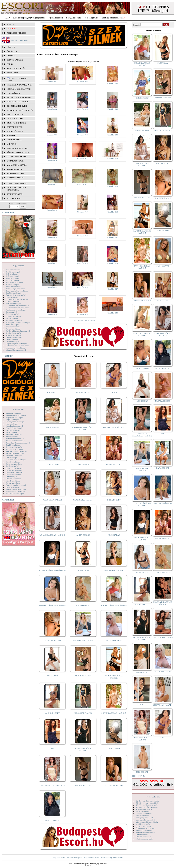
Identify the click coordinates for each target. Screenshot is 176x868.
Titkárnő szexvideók (144, 837)
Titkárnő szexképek (13, 479)
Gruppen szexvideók (144, 813)
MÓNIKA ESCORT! (83, 676)
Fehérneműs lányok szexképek (17, 306)
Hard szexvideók (142, 816)
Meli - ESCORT (163, 266)
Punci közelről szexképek (15, 441)
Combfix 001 (52, 82)
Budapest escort (16, 178)
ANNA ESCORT (142, 572)
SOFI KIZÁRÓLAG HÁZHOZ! (114, 713)
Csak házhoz (13, 93)
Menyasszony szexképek (15, 348)
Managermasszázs (17, 165)
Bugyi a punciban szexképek (17, 291)
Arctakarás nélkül (17, 148)
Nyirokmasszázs (15, 173)
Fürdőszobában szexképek (16, 310)
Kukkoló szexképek (13, 335)
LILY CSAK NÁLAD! (52, 641)
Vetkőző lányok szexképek (16, 489)
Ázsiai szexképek (12, 278)
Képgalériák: (18, 266)
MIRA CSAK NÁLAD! (83, 713)
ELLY (142, 704)
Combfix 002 (82, 82)
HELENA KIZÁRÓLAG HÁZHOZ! (163, 603)
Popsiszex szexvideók (144, 830)
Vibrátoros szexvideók (144, 839)
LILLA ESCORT (114, 500)
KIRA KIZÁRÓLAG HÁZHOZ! (114, 605)
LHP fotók (12, 144)
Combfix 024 (113, 263)
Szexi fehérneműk (16, 123)
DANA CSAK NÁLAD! (114, 570)
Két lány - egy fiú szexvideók (147, 807)
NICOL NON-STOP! (114, 641)
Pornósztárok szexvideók (145, 832)
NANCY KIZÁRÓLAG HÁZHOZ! (142, 334)
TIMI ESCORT (83, 465)
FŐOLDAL (11, 24)
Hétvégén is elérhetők (19, 97)
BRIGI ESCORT (142, 98)
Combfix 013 (52, 184)
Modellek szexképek (14, 413)
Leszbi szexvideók (143, 824)
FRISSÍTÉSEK (13, 72)
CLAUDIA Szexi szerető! (83, 500)
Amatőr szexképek (13, 272)
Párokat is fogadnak (18, 152)
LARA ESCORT (53, 465)
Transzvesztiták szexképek (16, 485)
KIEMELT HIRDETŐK (16, 68)
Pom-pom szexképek (14, 434)
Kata (52, 748)
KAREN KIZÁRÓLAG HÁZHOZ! (114, 677)
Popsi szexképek (12, 436)
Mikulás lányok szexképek (16, 350)
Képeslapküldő (92, 18)
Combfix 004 (52, 109)
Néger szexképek (12, 420)
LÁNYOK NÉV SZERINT (17, 183)
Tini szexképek (12, 477)
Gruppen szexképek (13, 316)
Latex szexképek (12, 339)
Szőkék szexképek (13, 462)
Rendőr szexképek (13, 445)
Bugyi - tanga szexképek (15, 289)
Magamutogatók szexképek (16, 344)
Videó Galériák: (153, 797)
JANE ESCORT (114, 748)
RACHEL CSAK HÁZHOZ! (114, 427)
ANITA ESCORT (83, 535)
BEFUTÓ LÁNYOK (15, 60)
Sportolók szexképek (14, 455)
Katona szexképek (13, 329)
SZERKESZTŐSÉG (15, 194)
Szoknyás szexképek (14, 464)
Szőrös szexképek (13, 466)
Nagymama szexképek (14, 417)
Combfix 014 (82, 184)
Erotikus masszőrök (18, 102)
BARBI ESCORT (53, 427)
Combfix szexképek (13, 293)
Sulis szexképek (12, 458)
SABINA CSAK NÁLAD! (83, 641)
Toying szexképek (13, 483)
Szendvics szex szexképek (16, 460)
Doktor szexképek (13, 301)
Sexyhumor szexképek (14, 449)
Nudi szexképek (12, 424)
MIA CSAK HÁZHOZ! (163, 503)
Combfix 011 (82, 159)
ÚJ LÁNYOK (12, 51)
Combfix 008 (82, 135)
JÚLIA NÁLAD (114, 535)
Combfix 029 (82, 315)
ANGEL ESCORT (52, 713)
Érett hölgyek (15, 127)
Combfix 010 (52, 160)
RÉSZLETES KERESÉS (16, 33)
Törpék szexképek (13, 481)
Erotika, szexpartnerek (112, 18)
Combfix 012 (113, 159)
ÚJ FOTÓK (11, 56)
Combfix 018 (113, 212)
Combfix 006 (113, 109)
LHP (8, 18)
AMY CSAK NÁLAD (114, 785)
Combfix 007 (52, 135)
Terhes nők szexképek (14, 472)
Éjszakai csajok (15, 161)
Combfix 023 (82, 263)
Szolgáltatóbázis (74, 18)
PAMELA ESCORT (114, 465)
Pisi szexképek (11, 432)
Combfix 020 (82, 236)
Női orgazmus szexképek (15, 422)
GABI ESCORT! (142, 368)
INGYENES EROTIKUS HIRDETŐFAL (17, 189)
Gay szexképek (12, 312)
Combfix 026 (82, 287)
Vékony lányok (15, 114)
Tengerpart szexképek (14, 470)
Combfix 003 (113, 83)
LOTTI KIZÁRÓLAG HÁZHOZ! (52, 605)
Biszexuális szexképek (14, 282)
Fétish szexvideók (143, 811)
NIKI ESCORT (52, 392)
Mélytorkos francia (18, 157)
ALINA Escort (83, 570)
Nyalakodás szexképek (14, 426)
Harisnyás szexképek (14, 320)
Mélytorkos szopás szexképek (17, 346)
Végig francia (14, 140)
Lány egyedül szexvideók (145, 820)
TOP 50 (10, 64)
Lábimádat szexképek (14, 337)
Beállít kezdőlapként (75, 857)
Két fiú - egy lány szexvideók (147, 803)
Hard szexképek (12, 318)
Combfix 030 (113, 313)
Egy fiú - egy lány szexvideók (147, 801)
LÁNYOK (11, 47)
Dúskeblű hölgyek (17, 106)
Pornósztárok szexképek (15, 439)
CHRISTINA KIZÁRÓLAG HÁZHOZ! (83, 428)
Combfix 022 (52, 263)
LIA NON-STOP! (83, 605)
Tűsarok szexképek (13, 487)
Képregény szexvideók (144, 818)
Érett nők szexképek (13, 303)
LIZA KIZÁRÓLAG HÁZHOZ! (52, 785)
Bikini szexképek (12, 280)
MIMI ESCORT (142, 672)
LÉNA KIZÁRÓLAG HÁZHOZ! (52, 535)
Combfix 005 (82, 109)
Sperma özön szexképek (15, 453)
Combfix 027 (113, 289)
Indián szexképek (12, 325)
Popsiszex (12, 135)
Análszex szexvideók (144, 809)
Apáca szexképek (12, 276)
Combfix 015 (113, 186)
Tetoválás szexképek (14, 474)
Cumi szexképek (12, 297)
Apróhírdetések (56, 18)
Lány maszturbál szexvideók (147, 822)
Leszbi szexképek (12, 341)
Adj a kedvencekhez (92, 857)
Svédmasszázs (14, 169)
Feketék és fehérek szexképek (17, 308)
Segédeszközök (15, 119)
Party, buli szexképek (14, 428)
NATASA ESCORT (83, 392)
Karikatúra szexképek (14, 327)
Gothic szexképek (13, 314)
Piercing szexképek (13, 430)
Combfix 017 (82, 212)
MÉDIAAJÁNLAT (14, 198)
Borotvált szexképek (14, 287)
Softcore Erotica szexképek (16, 451)
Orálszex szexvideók (144, 826)
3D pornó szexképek (14, 270)
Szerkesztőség (106, 857)
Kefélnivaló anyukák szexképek (18, 331)
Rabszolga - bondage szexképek (18, 443)
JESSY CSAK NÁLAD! (53, 500)
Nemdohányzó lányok (19, 89)
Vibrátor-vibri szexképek (15, 491)
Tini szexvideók (142, 835)
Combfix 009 (113, 135)
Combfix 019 (52, 237)
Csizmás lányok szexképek (16, 295)
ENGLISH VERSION (20, 40)
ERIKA (114, 392)
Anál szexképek (12, 274)
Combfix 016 (52, 210)
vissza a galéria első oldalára (84, 320)
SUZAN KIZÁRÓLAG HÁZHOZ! (83, 749)
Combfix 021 (113, 237)
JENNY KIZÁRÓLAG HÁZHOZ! (52, 570)
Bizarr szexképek (12, 284)
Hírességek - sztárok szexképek (18, 322)
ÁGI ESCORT (53, 676)
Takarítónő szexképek (14, 468)
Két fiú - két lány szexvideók (147, 805)
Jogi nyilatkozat (59, 857)
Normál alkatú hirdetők (20, 110)
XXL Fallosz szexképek (15, 493)
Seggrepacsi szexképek (15, 447)
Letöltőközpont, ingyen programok (29, 18)
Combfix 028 (52, 315)
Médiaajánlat (118, 857)
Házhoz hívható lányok (19, 85)
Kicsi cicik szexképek (14, 333)
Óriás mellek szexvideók (145, 828)
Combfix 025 (52, 287)
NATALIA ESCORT (52, 821)
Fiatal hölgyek (15, 131)
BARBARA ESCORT (83, 785)
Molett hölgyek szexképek (16, 415)
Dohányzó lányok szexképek (17, 299)
